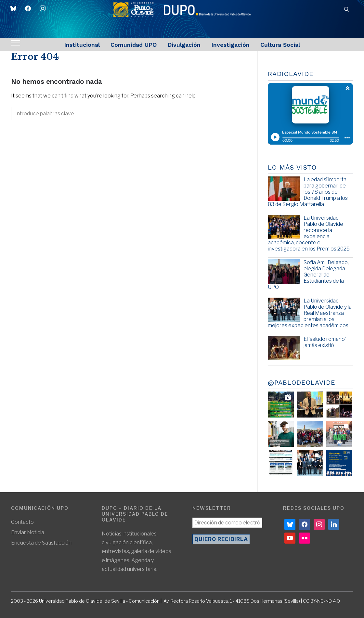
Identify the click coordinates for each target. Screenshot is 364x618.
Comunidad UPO (134, 45)
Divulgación (184, 45)
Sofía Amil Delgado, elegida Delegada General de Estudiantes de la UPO (308, 275)
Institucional (82, 45)
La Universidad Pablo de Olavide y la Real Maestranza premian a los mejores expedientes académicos (310, 313)
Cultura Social (280, 45)
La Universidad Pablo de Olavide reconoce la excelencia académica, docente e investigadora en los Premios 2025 (309, 233)
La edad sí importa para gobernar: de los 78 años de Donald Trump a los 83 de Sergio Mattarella (308, 192)
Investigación (230, 45)
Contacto (22, 522)
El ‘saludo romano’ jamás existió (325, 342)
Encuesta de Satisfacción (41, 543)
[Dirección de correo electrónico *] (227, 523)
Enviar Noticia (28, 532)
